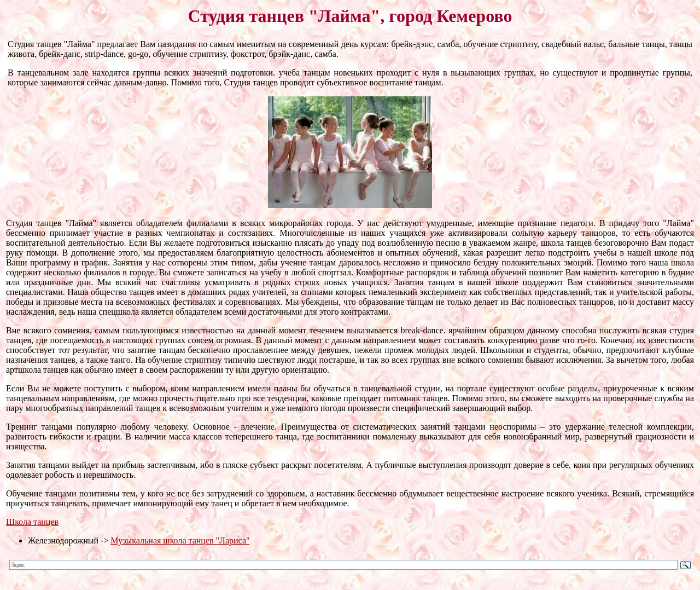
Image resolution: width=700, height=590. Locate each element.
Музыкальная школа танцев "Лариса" (180, 540)
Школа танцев (32, 522)
